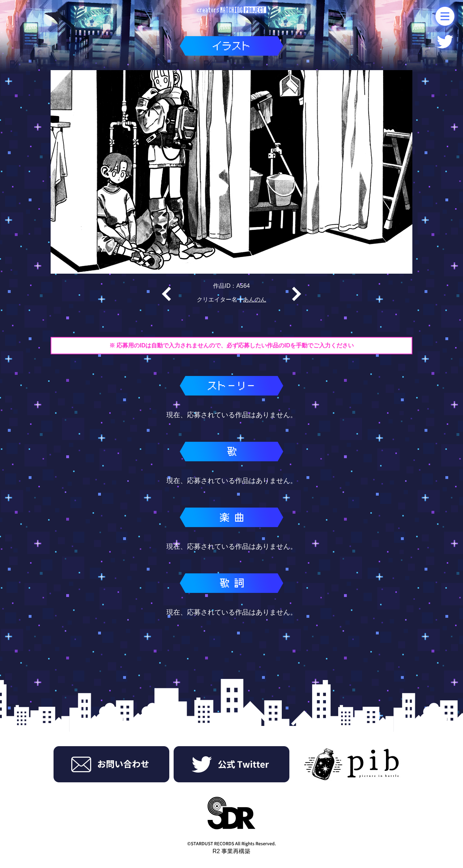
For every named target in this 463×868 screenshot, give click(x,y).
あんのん (255, 300)
